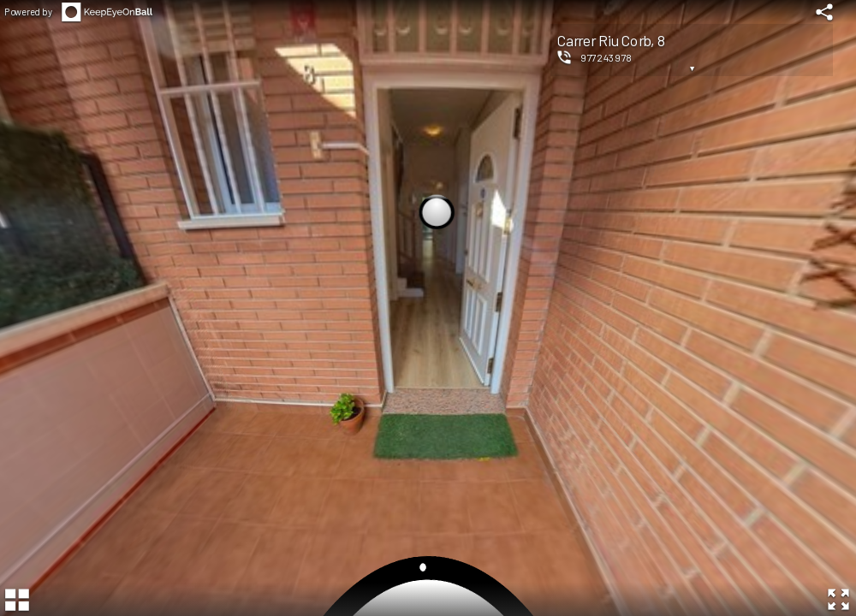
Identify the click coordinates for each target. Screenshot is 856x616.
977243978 (606, 57)
